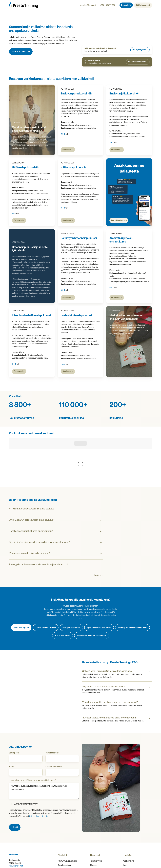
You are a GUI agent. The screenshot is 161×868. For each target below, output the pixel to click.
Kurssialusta (126, 5)
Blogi (125, 827)
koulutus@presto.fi (88, 5)
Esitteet (94, 831)
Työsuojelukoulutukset (46, 589)
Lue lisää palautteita (119, 220)
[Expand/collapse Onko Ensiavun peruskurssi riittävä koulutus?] (101, 482)
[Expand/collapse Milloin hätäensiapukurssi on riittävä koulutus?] (101, 471)
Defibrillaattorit (64, 835)
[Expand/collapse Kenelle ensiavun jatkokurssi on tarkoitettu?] (101, 493)
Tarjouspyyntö (96, 823)
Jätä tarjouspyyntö (143, 5)
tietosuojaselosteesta (38, 778)
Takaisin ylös (99, 537)
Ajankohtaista (128, 823)
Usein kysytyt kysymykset (134, 831)
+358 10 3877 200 (108, 5)
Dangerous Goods (65, 831)
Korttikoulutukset (62, 597)
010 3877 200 (14, 830)
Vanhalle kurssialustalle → (138, 62)
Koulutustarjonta (21, 589)
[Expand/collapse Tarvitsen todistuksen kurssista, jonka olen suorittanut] (150, 680)
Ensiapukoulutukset (71, 589)
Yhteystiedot (128, 835)
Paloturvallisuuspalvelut (67, 823)
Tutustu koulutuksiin (21, 51)
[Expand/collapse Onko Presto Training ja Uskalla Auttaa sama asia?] (150, 633)
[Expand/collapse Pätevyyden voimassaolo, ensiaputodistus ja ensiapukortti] (101, 527)
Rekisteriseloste (144, 855)
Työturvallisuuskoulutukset (99, 589)
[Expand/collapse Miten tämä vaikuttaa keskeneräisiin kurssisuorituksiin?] (150, 664)
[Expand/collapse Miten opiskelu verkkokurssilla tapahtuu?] (101, 515)
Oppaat (93, 827)
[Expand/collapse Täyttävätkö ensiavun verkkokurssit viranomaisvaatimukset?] (101, 504)
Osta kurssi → (68, 150)
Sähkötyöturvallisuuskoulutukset (132, 589)
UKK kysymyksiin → (140, 50)
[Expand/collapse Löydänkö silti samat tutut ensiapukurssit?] (150, 649)
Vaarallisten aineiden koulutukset (92, 597)
